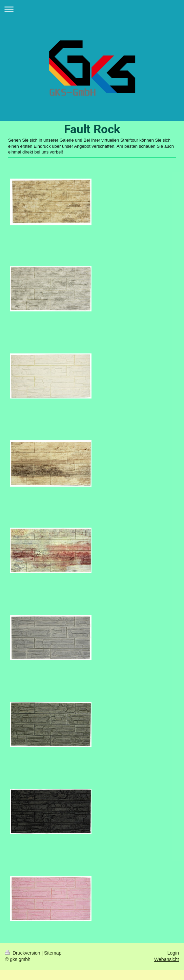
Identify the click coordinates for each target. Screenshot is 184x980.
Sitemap (53, 953)
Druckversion (23, 953)
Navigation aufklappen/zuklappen (92, 9)
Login (173, 953)
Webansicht (167, 959)
